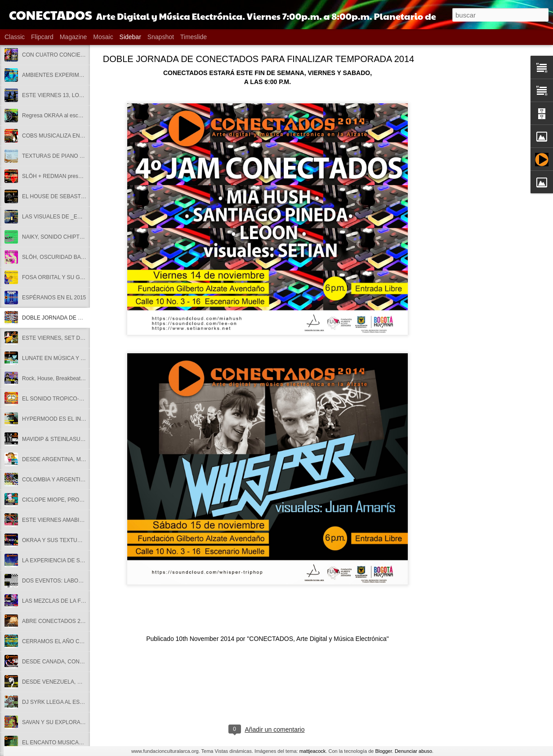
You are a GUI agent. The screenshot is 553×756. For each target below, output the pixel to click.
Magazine (74, 37)
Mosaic (103, 37)
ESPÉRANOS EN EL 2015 (54, 298)
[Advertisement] (486, 200)
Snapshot (161, 37)
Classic (15, 37)
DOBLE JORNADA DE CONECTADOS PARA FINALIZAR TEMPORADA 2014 (259, 59)
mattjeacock (313, 751)
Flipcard (42, 37)
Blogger (383, 751)
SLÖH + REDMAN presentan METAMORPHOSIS (81, 176)
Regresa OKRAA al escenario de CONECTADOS (81, 116)
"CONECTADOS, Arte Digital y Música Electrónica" (318, 639)
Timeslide (194, 37)
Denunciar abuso (413, 751)
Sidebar (130, 37)
